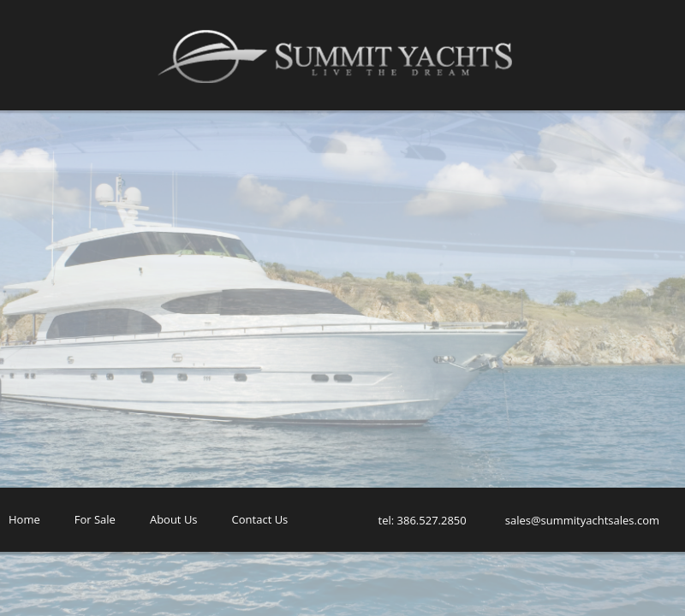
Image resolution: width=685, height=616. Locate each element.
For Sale (95, 519)
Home (24, 519)
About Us (174, 519)
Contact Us (260, 519)
